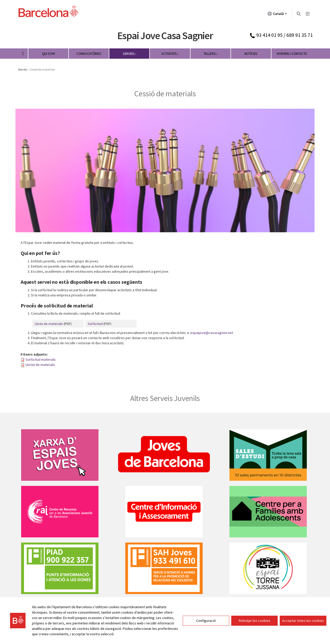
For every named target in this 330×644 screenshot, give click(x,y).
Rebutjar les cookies (255, 621)
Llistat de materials (40, 365)
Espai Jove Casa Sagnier (165, 36)
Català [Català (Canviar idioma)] (277, 15)
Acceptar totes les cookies (303, 621)
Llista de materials (49, 324)
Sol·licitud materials (41, 359)
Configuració (206, 621)
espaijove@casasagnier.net (212, 333)
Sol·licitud (95, 324)
